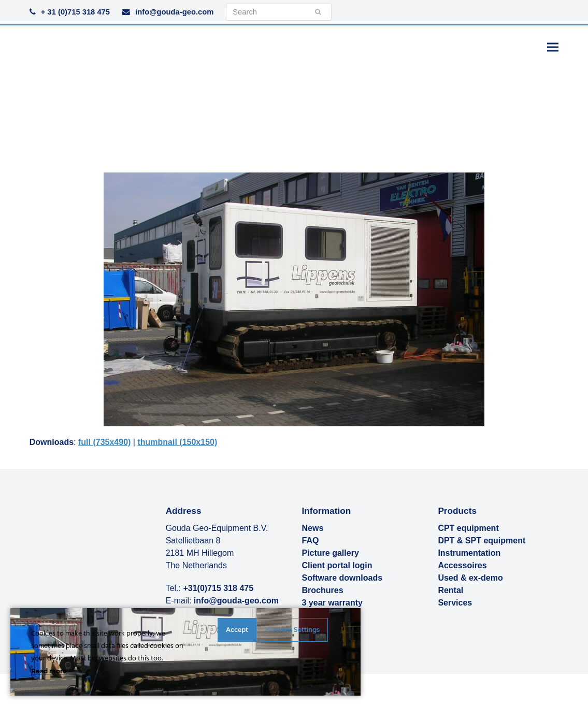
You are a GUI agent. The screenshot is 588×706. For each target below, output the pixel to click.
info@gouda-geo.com (174, 12)
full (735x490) (104, 442)
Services (455, 603)
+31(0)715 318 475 (218, 588)
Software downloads (342, 578)
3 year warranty (332, 603)
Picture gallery (331, 553)
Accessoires (462, 565)
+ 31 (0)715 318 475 (75, 12)
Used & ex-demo (470, 578)
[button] (553, 47)
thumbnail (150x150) (177, 442)
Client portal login (337, 565)
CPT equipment (468, 528)
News (313, 528)
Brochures (323, 590)
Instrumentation (469, 553)
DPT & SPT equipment (482, 541)
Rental (450, 590)
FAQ (311, 541)
